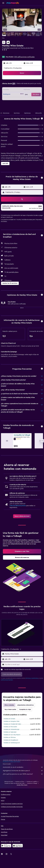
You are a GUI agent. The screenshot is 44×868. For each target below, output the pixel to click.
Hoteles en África (20, 782)
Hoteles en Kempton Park (11, 721)
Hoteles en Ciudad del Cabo (12, 724)
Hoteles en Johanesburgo (11, 729)
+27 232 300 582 (8, 54)
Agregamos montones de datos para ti (23, 771)
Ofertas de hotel (9, 782)
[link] (22, 516)
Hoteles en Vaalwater (10, 732)
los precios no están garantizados (12, 762)
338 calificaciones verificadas (24, 57)
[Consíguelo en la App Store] (18, 846)
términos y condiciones (32, 678)
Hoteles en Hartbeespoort (12, 743)
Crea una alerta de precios (18, 506)
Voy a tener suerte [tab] (10, 709)
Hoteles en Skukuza (10, 737)
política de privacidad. (7, 680)
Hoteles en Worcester (10, 727)
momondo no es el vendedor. (23, 767)
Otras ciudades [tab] (9, 705)
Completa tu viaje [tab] (25, 709)
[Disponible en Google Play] (6, 846)
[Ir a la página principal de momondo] (13, 3)
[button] (3, 3)
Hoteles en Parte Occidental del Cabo (15, 783)
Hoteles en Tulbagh (32, 783)
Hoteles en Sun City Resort (12, 735)
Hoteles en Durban (9, 719)
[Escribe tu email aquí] (24, 665)
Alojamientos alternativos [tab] (25, 705)
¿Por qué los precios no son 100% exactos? (23, 774)
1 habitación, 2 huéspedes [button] (13, 68)
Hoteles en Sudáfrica (32, 782)
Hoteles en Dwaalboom (11, 740)
